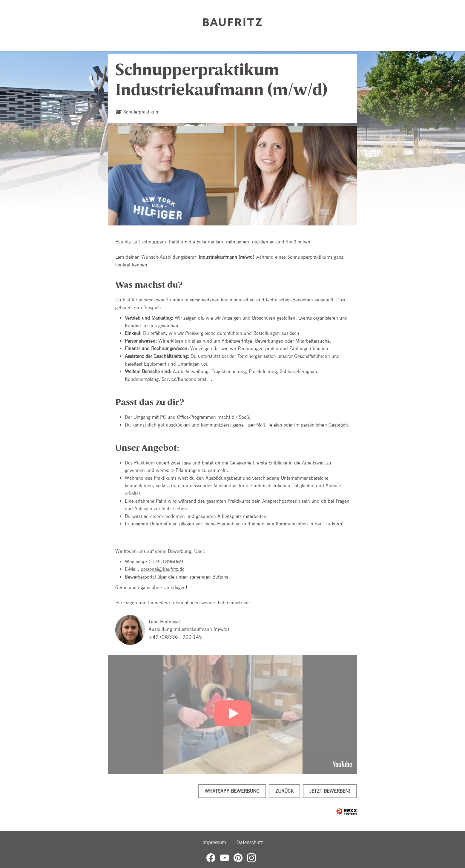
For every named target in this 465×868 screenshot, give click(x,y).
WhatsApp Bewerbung (232, 791)
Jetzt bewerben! (330, 791)
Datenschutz (250, 842)
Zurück (284, 791)
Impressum (214, 842)
